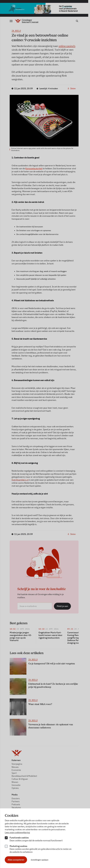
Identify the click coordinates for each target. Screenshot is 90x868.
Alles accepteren (16, 860)
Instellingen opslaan (40, 860)
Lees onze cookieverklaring (17, 832)
